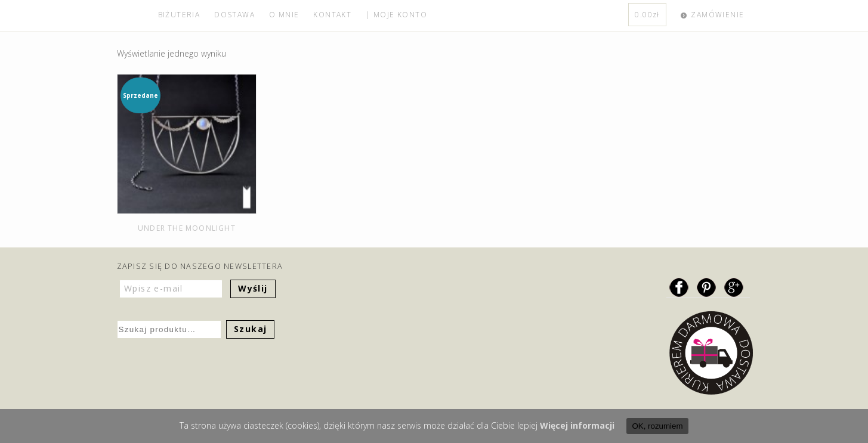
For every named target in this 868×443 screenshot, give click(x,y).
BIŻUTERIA (179, 15)
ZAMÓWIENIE (717, 15)
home (134, 16)
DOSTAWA (234, 15)
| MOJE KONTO (396, 15)
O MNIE (284, 15)
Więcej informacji (577, 425)
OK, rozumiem (657, 426)
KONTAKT (332, 15)
